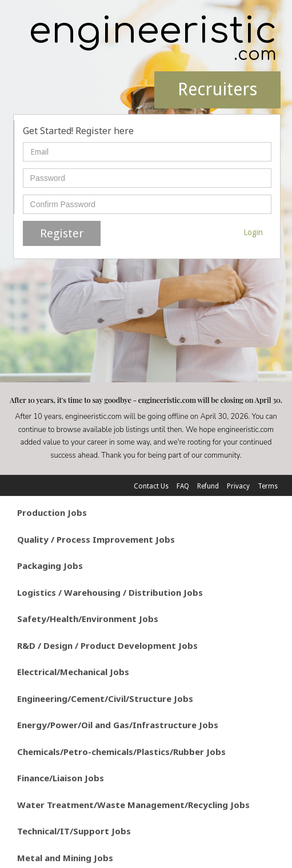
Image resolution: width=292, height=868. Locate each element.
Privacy (238, 486)
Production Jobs (52, 512)
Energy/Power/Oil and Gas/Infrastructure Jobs (118, 725)
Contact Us (151, 486)
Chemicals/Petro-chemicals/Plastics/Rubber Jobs (121, 752)
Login (253, 232)
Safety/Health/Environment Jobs (88, 619)
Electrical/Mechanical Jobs (73, 672)
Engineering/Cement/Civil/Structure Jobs (105, 699)
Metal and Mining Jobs (65, 858)
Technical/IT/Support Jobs (74, 831)
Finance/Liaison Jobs (61, 778)
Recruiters (217, 89)
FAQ (183, 486)
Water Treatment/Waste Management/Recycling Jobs (133, 805)
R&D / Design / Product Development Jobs (107, 645)
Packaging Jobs (50, 566)
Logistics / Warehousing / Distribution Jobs (110, 592)
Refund (208, 486)
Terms (268, 486)
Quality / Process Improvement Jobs (96, 539)
